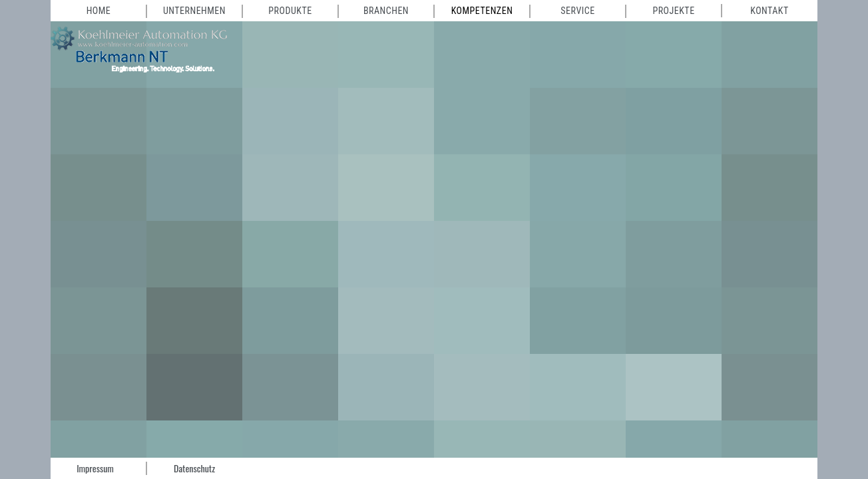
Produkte (290, 11)
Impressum (95, 468)
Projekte (673, 11)
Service (577, 11)
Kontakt (769, 11)
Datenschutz (194, 468)
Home (99, 11)
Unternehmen (194, 11)
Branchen (386, 11)
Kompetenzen (482, 11)
